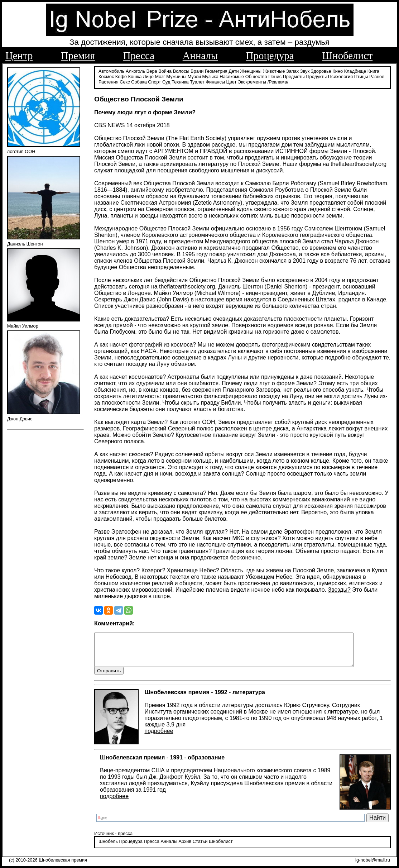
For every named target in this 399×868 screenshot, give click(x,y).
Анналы (200, 56)
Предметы (294, 76)
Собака (139, 82)
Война (165, 71)
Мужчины (176, 76)
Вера (152, 71)
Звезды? (339, 589)
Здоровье (321, 71)
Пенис (275, 76)
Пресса (139, 56)
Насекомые (232, 76)
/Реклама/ (278, 82)
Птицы (361, 76)
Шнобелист (347, 56)
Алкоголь (135, 71)
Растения (109, 82)
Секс (125, 82)
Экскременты (252, 82)
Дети (234, 71)
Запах (292, 71)
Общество (256, 76)
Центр (19, 56)
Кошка (135, 76)
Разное (377, 76)
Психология (340, 76)
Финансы (215, 82)
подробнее (159, 737)
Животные (274, 71)
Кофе (121, 76)
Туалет (197, 82)
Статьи (200, 848)
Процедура (270, 56)
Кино (338, 71)
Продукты (316, 76)
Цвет (232, 82)
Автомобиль (111, 71)
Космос (106, 76)
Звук (305, 71)
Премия (78, 56)
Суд (166, 82)
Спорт (154, 82)
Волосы (181, 71)
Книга (373, 71)
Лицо (148, 76)
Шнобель (108, 848)
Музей (194, 76)
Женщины (251, 71)
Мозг (160, 76)
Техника (180, 82)
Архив (185, 848)
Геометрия (216, 71)
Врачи (197, 71)
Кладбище (355, 71)
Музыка (210, 76)
